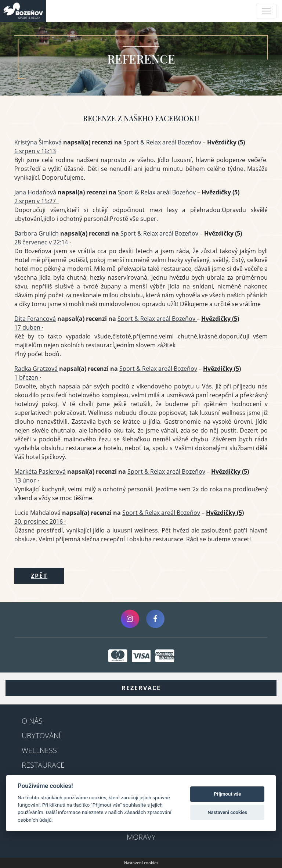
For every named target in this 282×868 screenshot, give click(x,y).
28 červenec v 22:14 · (43, 242)
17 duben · (29, 327)
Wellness (39, 750)
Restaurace (43, 765)
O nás (32, 721)
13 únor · (27, 480)
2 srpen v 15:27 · (37, 201)
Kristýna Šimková (38, 142)
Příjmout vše (227, 794)
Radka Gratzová (36, 369)
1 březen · (28, 377)
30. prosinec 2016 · (40, 521)
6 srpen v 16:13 (35, 151)
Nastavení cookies (141, 863)
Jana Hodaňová (35, 192)
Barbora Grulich (37, 233)
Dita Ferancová (35, 319)
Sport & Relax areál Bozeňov (162, 142)
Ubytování (41, 736)
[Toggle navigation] (266, 11)
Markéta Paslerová (40, 471)
